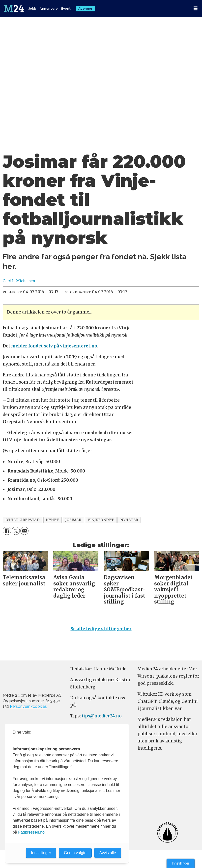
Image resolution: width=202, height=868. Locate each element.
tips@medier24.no (102, 716)
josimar (73, 520)
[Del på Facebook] (7, 531)
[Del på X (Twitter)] (16, 531)
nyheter (129, 520)
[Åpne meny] (196, 9)
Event (66, 9)
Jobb (32, 9)
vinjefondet (101, 520)
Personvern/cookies (28, 706)
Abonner (86, 9)
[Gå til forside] (14, 9)
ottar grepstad (23, 520)
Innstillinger (181, 863)
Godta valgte (75, 853)
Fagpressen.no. (32, 832)
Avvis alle (108, 853)
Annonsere (49, 9)
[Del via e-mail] (24, 531)
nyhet (52, 520)
